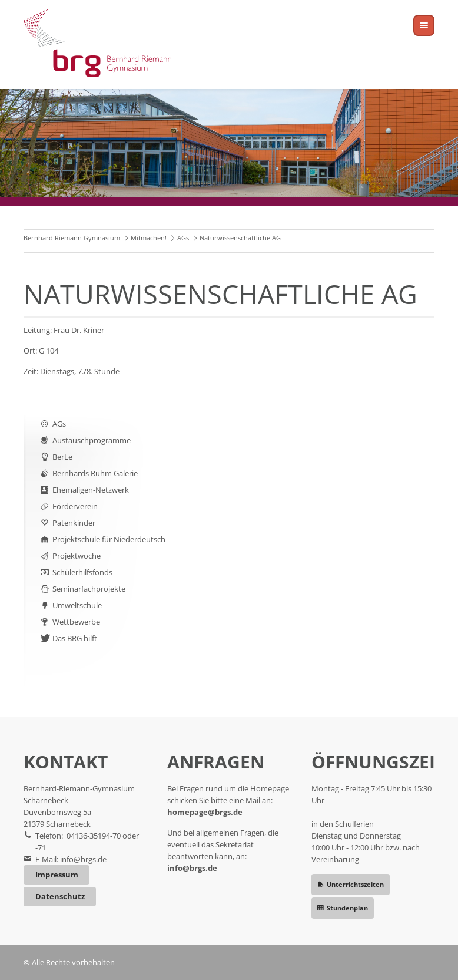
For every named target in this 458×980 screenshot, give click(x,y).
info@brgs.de (83, 859)
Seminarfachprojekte (89, 589)
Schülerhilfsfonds (82, 572)
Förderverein (75, 506)
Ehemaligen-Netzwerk (91, 490)
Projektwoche (77, 556)
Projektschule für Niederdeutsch (109, 539)
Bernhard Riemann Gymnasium (72, 238)
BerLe (62, 457)
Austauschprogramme (92, 440)
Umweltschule (77, 605)
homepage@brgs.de (205, 812)
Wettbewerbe (76, 622)
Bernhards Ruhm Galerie (95, 473)
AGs (183, 238)
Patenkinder (74, 523)
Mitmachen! (149, 238)
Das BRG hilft (75, 638)
